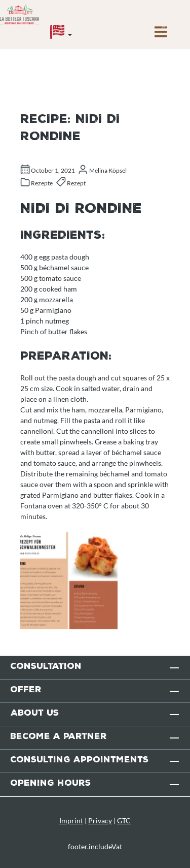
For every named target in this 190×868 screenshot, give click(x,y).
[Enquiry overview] (117, 25)
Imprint (71, 821)
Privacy (100, 821)
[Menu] (161, 35)
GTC (124, 821)
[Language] (61, 35)
